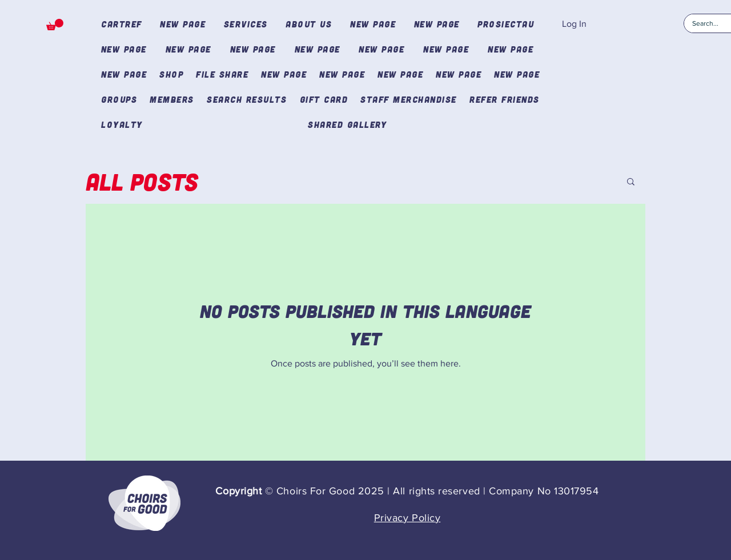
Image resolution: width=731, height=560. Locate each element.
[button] (55, 25)
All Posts (142, 181)
